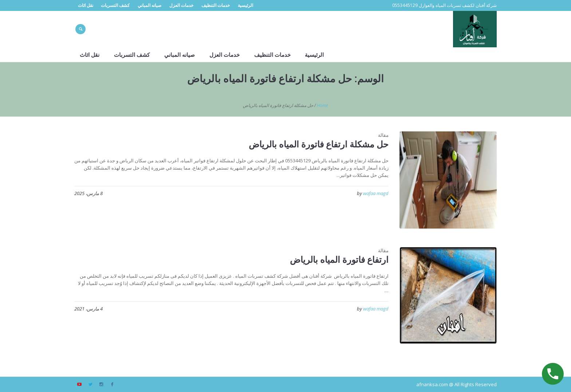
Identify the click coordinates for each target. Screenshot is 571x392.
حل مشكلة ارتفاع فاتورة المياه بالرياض (319, 144)
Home (322, 105)
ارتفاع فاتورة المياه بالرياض (339, 259)
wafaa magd (376, 193)
